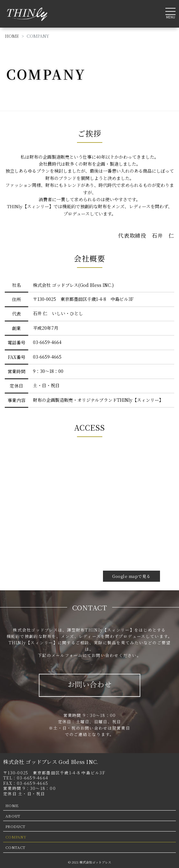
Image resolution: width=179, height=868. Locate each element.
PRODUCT (15, 826)
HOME (12, 36)
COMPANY (16, 837)
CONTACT (15, 847)
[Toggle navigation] (170, 12)
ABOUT (13, 816)
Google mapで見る (131, 576)
